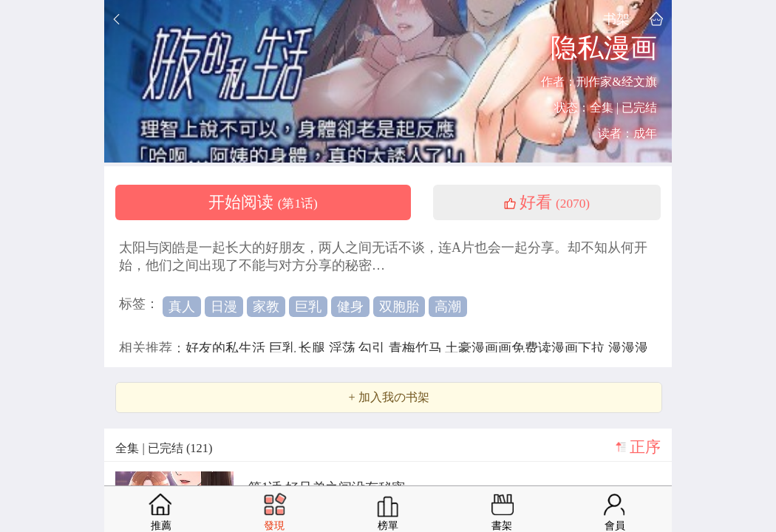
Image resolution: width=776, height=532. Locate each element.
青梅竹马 (417, 348)
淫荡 (344, 348)
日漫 (224, 307)
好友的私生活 (227, 348)
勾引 (374, 348)
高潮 (448, 307)
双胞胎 (399, 307)
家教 (266, 307)
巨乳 (308, 307)
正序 (645, 447)
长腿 (314, 348)
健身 (350, 307)
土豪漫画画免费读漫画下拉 (527, 348)
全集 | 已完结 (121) (164, 448)
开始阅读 (263, 202)
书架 (616, 19)
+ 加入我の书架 (388, 398)
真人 (182, 307)
